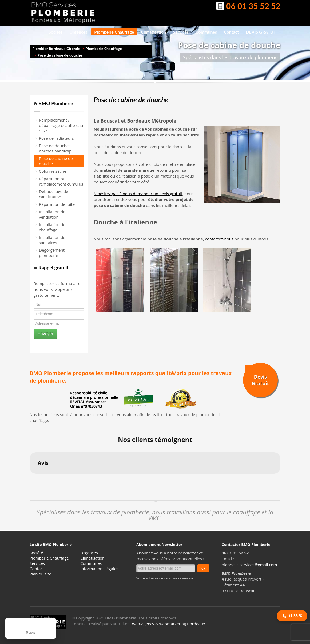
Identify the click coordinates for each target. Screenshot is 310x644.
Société (54, 32)
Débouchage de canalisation (54, 194)
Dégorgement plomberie (52, 253)
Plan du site (40, 574)
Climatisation (152, 32)
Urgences (77, 32)
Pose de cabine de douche (60, 55)
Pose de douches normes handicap (55, 148)
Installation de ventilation (52, 214)
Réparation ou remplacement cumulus (61, 181)
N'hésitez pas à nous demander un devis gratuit (138, 194)
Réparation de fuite (57, 204)
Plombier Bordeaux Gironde (56, 49)
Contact (231, 32)
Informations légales (99, 569)
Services (179, 32)
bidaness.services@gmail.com (249, 565)
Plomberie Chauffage (112, 32)
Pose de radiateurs (56, 138)
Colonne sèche (53, 171)
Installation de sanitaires (52, 240)
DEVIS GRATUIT (261, 32)
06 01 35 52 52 (248, 7)
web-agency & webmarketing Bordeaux (169, 624)
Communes (205, 32)
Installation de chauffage (52, 227)
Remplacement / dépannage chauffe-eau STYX (61, 125)
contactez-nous (219, 239)
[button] (30, 479)
